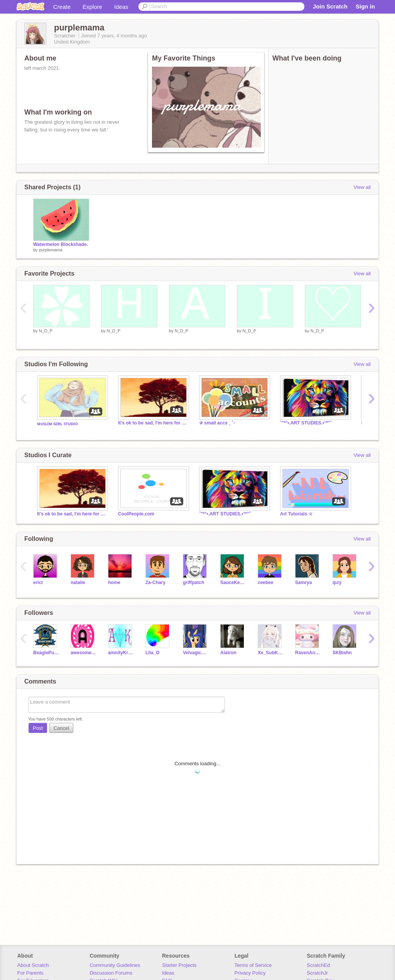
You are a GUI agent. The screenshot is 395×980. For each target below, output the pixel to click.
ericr (38, 583)
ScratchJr (317, 973)
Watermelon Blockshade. (61, 244)
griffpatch (193, 583)
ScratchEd (318, 965)
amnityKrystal (121, 653)
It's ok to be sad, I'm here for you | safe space (153, 423)
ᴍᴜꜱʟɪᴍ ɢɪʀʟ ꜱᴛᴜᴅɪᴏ (57, 424)
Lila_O (153, 653)
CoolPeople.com (136, 514)
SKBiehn (342, 653)
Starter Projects (179, 965)
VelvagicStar (196, 653)
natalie (78, 583)
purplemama (51, 250)
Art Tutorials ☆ (296, 514)
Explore (92, 7)
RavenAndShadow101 (308, 653)
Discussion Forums (111, 973)
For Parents (30, 973)
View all (362, 187)
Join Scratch (330, 6)
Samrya (303, 583)
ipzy (337, 583)
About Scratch (33, 965)
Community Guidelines (115, 965)
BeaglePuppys (46, 653)
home (114, 583)
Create (62, 7)
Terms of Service (253, 965)
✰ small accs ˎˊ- (217, 423)
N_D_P (46, 331)
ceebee (266, 583)
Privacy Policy (250, 973)
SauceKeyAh (233, 583)
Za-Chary (155, 583)
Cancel (61, 728)
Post (38, 728)
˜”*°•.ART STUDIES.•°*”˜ (306, 423)
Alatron (228, 653)
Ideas (121, 7)
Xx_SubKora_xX (271, 653)
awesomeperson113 (84, 653)
